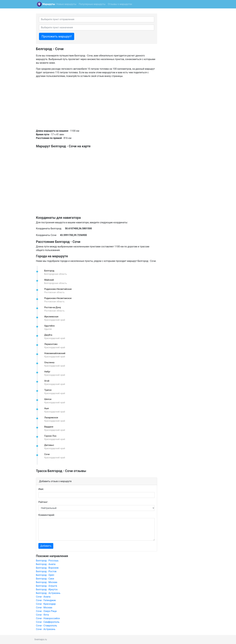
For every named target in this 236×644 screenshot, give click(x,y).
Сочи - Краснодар (46, 604)
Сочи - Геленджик (46, 600)
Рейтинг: (43, 502)
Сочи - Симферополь (48, 622)
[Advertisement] (97, 104)
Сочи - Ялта (42, 615)
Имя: (41, 489)
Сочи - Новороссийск (48, 618)
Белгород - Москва (47, 582)
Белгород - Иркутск (47, 589)
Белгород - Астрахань (48, 593)
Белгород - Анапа (46, 564)
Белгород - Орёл (45, 575)
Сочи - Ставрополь (47, 626)
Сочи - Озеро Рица (46, 611)
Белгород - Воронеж (47, 568)
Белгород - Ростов (46, 571)
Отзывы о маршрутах (120, 4)
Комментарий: (47, 515)
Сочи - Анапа (43, 597)
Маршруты (49, 4)
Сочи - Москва (44, 608)
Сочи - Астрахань (46, 629)
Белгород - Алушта (47, 586)
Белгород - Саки (45, 579)
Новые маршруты (66, 4)
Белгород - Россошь (47, 561)
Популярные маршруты (92, 4)
